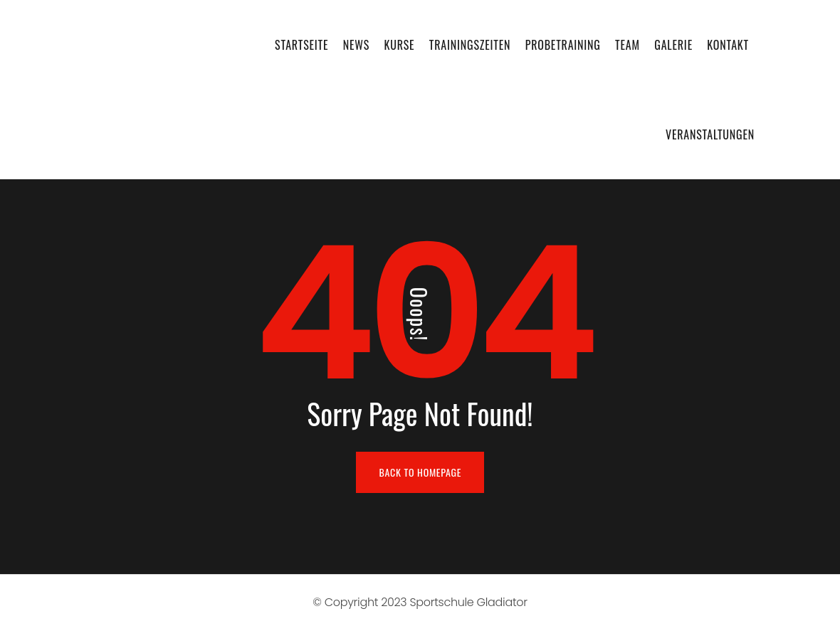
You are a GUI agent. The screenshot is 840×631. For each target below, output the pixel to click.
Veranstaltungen (710, 134)
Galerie (673, 45)
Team (628, 45)
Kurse (399, 45)
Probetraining (563, 45)
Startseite (301, 45)
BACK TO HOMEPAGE (421, 472)
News (356, 45)
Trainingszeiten (470, 45)
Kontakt (728, 45)
